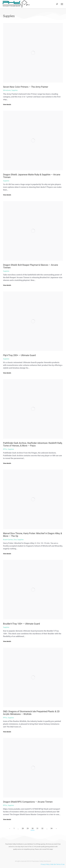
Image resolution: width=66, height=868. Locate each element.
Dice (15, 540)
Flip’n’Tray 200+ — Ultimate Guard (19, 355)
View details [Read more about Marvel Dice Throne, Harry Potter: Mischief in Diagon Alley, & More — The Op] (7, 554)
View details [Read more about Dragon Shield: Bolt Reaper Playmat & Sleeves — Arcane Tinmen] (7, 285)
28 (23, 828)
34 (51, 828)
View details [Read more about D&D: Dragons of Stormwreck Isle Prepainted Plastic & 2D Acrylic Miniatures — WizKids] (7, 732)
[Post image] (33, 53)
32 (42, 828)
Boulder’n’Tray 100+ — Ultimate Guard (21, 624)
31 (37, 828)
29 (28, 828)
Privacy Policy (45, 864)
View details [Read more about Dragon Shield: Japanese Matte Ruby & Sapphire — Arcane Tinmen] (7, 195)
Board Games (8, 540)
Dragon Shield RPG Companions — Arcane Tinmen (28, 802)
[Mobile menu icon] (62, 4)
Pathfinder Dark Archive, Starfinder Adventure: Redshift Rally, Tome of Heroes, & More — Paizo (33, 444)
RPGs (5, 449)
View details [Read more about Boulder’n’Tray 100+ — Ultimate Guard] (7, 641)
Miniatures (7, 90)
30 (33, 828)
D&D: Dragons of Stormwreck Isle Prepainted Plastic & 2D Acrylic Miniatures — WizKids (31, 713)
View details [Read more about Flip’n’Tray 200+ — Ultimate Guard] (7, 373)
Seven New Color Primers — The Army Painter (26, 87)
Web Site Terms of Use (57, 864)
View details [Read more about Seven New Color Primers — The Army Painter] (7, 105)
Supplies (15, 90)
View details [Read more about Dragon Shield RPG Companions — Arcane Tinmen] (7, 819)
